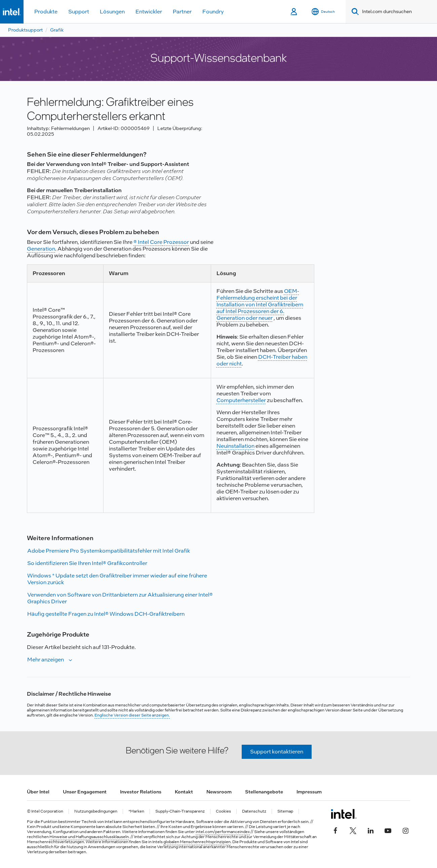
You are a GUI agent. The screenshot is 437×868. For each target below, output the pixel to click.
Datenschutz (254, 811)
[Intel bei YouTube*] (388, 830)
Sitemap (285, 811)
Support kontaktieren (277, 752)
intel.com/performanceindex (223, 832)
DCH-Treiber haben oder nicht (262, 360)
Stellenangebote (264, 792)
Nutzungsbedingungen (96, 811)
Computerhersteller (241, 400)
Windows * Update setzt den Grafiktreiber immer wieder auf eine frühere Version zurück (117, 579)
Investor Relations (141, 792)
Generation (41, 249)
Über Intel (38, 792)
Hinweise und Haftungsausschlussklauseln (89, 837)
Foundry (213, 12)
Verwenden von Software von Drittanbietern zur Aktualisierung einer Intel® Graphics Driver (120, 598)
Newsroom (219, 792)
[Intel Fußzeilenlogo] (344, 814)
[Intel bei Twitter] (353, 830)
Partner (182, 12)
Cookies (223, 811)
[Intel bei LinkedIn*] (370, 830)
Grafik (57, 30)
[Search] (354, 12)
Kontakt (184, 792)
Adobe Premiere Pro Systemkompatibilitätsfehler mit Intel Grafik (109, 551)
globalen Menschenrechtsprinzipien (197, 842)
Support (79, 12)
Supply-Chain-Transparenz (180, 811)
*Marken (136, 811)
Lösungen (112, 12)
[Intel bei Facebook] (335, 830)
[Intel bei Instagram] (405, 830)
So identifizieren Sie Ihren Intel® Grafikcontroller (87, 563)
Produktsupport (25, 30)
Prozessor (176, 242)
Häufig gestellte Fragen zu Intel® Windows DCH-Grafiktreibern (106, 614)
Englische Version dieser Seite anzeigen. (132, 715)
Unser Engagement (85, 792)
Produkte (46, 12)
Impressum (309, 792)
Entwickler (149, 12)
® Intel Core (148, 242)
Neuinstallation (235, 446)
